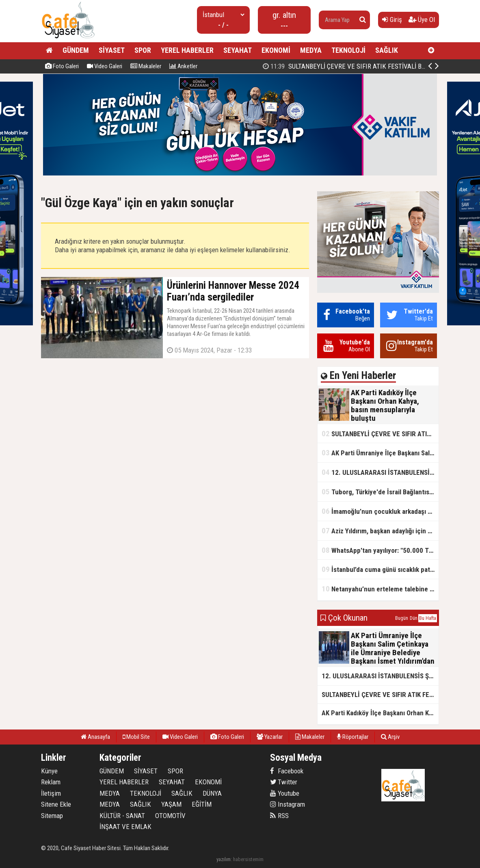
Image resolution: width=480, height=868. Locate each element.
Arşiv (390, 737)
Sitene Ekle (56, 804)
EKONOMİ (276, 50)
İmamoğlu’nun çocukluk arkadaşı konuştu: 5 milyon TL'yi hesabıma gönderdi (380, 511)
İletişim (51, 793)
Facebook (287, 771)
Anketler (183, 66)
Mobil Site (136, 737)
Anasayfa (95, 737)
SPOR (143, 50)
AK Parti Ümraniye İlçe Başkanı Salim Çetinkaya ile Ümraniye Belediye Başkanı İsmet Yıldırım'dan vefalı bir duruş (380, 453)
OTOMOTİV (170, 816)
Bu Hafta (428, 618)
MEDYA (311, 50)
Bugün (402, 618)
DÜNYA (212, 793)
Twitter (284, 782)
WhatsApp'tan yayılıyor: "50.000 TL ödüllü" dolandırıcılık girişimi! (380, 550)
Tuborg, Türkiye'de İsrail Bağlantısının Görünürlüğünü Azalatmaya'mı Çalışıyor (380, 492)
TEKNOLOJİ (348, 50)
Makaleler (146, 66)
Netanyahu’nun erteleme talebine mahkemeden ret (380, 589)
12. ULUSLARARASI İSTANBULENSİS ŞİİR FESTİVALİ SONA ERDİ (380, 472)
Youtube (285, 793)
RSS (279, 816)
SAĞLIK (387, 50)
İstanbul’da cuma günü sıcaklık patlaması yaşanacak (380, 569)
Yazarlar (270, 737)
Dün (414, 618)
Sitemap (52, 816)
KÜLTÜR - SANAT (122, 816)
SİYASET (112, 50)
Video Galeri (105, 66)
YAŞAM (171, 804)
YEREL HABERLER (187, 50)
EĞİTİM (202, 804)
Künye (49, 771)
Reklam (51, 782)
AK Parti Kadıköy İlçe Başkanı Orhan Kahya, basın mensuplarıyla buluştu (380, 713)
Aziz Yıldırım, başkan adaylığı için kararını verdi (380, 531)
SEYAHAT (238, 50)
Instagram (288, 804)
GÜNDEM (76, 50)
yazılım (224, 859)
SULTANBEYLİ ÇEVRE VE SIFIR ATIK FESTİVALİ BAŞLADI (380, 434)
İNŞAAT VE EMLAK (125, 827)
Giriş (392, 19)
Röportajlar (353, 737)
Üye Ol (422, 19)
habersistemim (248, 859)
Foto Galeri (62, 66)
